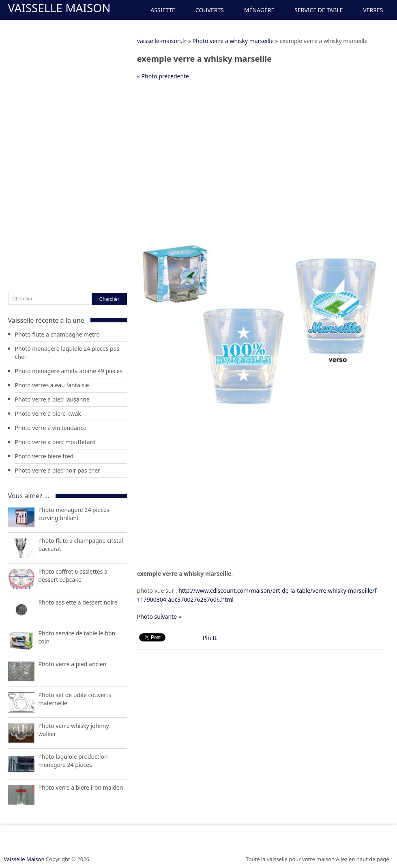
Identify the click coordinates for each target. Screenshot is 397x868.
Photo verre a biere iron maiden (81, 787)
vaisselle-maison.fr (162, 41)
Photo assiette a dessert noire (78, 602)
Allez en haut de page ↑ (364, 859)
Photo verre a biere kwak (48, 413)
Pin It (210, 638)
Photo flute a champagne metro (58, 334)
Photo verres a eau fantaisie (52, 385)
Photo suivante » (159, 616)
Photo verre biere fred (44, 456)
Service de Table (319, 10)
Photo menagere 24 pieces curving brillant (74, 514)
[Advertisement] (261, 146)
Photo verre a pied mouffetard (55, 442)
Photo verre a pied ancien (73, 664)
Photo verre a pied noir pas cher (58, 470)
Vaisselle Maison (59, 8)
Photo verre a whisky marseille (233, 41)
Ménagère (259, 10)
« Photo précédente (163, 76)
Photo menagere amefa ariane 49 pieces (69, 371)
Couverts (210, 10)
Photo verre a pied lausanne (52, 399)
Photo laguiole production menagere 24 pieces (73, 761)
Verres (373, 10)
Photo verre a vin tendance (51, 428)
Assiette (163, 10)
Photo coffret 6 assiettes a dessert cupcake (73, 575)
